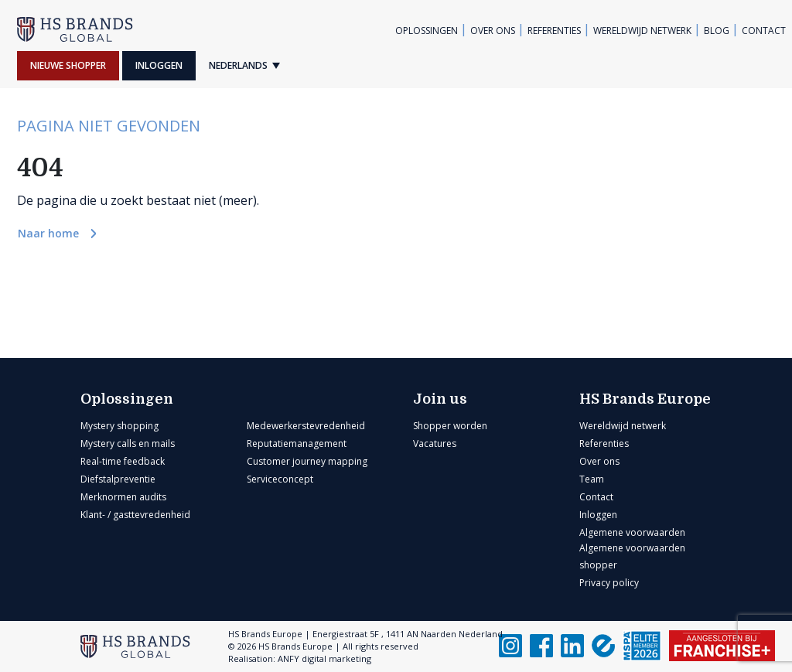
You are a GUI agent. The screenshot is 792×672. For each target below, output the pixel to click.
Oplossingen (427, 31)
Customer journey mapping (307, 461)
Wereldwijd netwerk (642, 31)
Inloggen (159, 65)
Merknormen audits (123, 497)
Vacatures (435, 443)
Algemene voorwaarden (632, 532)
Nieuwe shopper (68, 65)
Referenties (554, 31)
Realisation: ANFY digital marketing (300, 658)
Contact (764, 31)
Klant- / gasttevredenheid (135, 515)
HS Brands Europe (645, 399)
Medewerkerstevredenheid (306, 426)
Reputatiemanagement (297, 443)
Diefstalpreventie (118, 479)
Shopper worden (450, 426)
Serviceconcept (280, 479)
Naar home (50, 233)
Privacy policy (609, 583)
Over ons (493, 31)
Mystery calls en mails (128, 443)
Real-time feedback (123, 461)
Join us (440, 399)
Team (592, 479)
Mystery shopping (119, 426)
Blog (717, 31)
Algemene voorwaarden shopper (632, 556)
